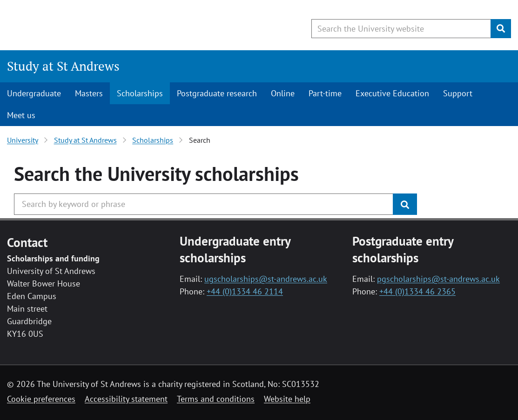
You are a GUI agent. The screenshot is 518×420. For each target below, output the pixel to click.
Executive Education (392, 93)
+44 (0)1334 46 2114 (245, 291)
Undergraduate (34, 93)
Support (458, 93)
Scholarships (140, 93)
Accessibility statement (126, 399)
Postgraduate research (217, 93)
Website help (287, 399)
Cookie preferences (41, 399)
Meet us (21, 115)
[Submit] (501, 29)
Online (283, 93)
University (23, 140)
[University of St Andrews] (83, 26)
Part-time (325, 93)
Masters (89, 93)
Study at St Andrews (63, 66)
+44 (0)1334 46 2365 (417, 291)
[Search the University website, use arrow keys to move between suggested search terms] (401, 29)
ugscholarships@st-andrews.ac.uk (266, 279)
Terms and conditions (216, 399)
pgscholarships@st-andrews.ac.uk (438, 279)
